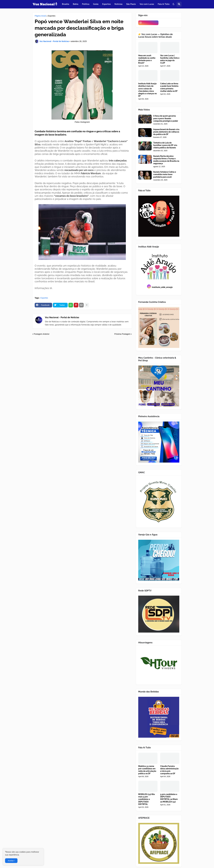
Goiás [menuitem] (96, 4)
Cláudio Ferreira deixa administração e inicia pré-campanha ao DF (169, 770)
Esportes (52, 16)
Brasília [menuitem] (66, 4)
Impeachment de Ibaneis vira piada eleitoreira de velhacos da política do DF (166, 132)
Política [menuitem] (86, 4)
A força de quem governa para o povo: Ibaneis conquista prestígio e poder (166, 118)
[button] (173, 4)
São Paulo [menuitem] (131, 4)
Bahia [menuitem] (76, 4)
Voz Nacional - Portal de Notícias (62, 317)
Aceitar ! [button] (11, 861)
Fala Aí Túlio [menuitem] (164, 4)
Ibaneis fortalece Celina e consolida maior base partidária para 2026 (165, 174)
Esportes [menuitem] (106, 4)
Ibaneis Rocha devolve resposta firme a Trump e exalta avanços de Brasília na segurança (166, 160)
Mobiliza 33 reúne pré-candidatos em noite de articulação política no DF (147, 770)
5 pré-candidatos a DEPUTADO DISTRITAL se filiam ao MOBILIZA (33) (169, 798)
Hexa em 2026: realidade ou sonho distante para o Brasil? (147, 59)
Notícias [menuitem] (118, 4)
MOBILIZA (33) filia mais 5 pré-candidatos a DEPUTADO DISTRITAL (147, 799)
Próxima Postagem (122, 334)
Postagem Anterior (42, 334)
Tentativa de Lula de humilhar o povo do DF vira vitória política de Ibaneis (165, 145)
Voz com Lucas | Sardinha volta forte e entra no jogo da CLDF (170, 59)
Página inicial (40, 16)
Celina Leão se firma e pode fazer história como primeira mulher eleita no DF (169, 87)
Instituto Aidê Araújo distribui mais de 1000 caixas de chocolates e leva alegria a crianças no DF (147, 90)
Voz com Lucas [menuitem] (147, 4)
